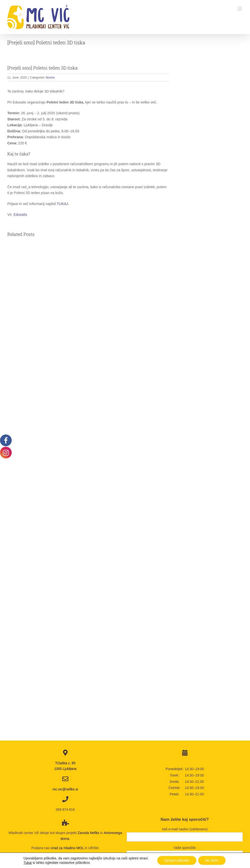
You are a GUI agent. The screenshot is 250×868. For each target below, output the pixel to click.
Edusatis (21, 215)
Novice (50, 78)
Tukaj (27, 863)
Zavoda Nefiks (89, 833)
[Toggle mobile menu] (240, 9)
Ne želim (212, 860)
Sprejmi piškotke (176, 860)
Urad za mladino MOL (67, 848)
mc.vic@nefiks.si (65, 789)
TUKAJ (62, 204)
